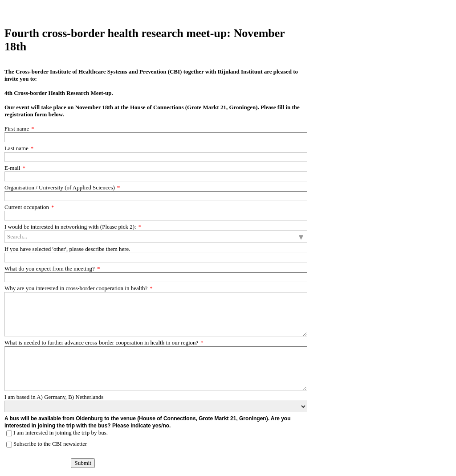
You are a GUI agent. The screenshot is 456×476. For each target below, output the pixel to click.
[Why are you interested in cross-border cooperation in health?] (156, 314)
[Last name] (156, 157)
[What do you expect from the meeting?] (156, 277)
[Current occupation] (156, 216)
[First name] (156, 137)
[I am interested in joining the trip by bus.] (9, 433)
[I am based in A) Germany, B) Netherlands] (156, 406)
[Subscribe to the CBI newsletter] (9, 445)
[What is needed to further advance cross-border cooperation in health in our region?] (156, 369)
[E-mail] (156, 176)
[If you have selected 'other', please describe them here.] (156, 258)
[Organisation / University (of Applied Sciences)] (156, 196)
